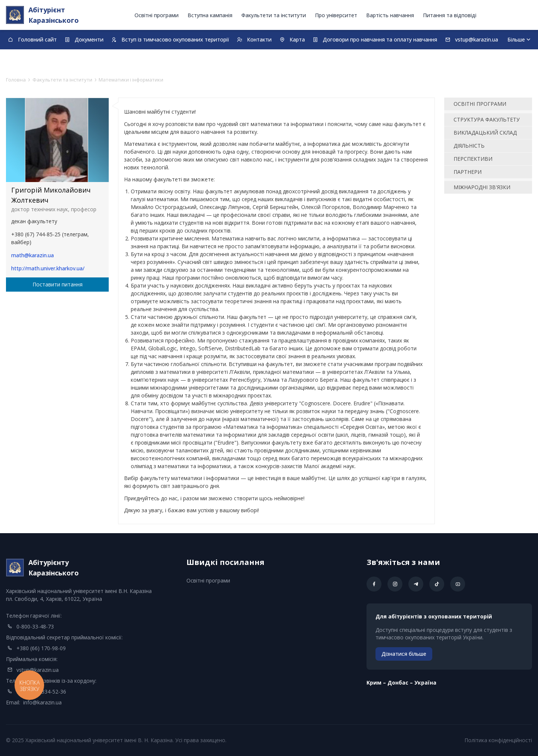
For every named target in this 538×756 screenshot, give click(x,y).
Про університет (336, 15)
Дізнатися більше (404, 654)
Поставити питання (58, 284)
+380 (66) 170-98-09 (41, 648)
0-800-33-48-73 (35, 626)
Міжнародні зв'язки (482, 187)
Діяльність (469, 146)
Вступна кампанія (210, 15)
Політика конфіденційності (498, 740)
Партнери (468, 172)
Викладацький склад (485, 133)
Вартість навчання (390, 15)
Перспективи (473, 159)
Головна (16, 80)
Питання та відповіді (450, 15)
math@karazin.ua (33, 255)
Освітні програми (157, 15)
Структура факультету (487, 119)
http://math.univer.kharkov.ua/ (48, 268)
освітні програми (480, 104)
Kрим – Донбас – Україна (401, 683)
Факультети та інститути (274, 15)
